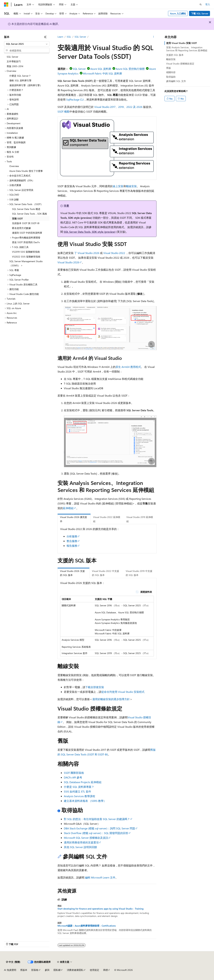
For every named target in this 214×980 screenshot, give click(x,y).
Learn (60, 37)
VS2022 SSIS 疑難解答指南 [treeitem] (26, 257)
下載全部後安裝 (95, 687)
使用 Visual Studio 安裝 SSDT (182, 43)
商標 (105, 970)
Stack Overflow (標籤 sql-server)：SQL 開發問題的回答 (96, 833)
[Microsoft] (6, 5)
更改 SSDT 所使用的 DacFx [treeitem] (26, 242)
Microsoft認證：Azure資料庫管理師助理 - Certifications (87, 926)
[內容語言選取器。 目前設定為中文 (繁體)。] (13, 962)
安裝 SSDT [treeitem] (17, 218)
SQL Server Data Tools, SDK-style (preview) (90, 232)
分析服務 (72, 536)
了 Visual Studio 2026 (87, 253)
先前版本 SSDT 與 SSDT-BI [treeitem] (26, 223)
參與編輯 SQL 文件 (176, 81)
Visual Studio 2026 (68, 262)
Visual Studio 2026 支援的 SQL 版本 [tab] (72, 573)
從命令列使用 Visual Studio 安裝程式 (123, 692)
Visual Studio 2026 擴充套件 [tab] (74, 519)
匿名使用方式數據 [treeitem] (21, 228)
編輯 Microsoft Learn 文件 (100, 877)
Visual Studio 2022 (114, 253)
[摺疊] (45, 37)
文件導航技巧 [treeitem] (14, 61)
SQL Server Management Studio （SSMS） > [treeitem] (26, 263)
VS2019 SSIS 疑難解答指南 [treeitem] (26, 252)
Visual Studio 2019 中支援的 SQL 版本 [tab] (139, 573)
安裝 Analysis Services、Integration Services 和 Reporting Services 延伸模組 (187, 49)
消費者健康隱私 (75, 970)
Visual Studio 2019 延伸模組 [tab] (140, 519)
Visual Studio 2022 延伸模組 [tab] (107, 519)
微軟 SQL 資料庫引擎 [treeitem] (20, 80)
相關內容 (171, 72)
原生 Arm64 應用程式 (128, 367)
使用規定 (94, 970)
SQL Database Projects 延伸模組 (83, 782)
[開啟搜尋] (201, 5)
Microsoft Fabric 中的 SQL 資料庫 (102, 73)
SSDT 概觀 (64, 111)
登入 (208, 4)
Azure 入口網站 (178, 13)
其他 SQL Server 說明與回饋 (80, 847)
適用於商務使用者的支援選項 (81, 842)
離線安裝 (131, 186)
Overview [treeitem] (14, 166)
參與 (47, 970)
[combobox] (27, 44)
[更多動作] (154, 37)
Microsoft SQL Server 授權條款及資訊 (86, 838)
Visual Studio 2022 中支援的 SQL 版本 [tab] (105, 573)
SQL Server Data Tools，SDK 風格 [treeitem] (30, 214)
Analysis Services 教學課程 (79, 796)
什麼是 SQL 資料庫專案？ (79, 787)
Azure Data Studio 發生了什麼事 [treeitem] (26, 171)
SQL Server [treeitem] (12, 57)
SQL (69, 37)
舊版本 (24, 970)
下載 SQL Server (200, 13)
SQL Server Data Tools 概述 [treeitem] (26, 209)
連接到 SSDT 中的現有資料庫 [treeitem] (27, 233)
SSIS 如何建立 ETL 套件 (77, 791)
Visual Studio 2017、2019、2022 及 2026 (118, 107)
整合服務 (72, 541)
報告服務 (72, 546)
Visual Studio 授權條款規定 (180, 64)
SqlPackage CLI (75, 99)
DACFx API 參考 (73, 777)
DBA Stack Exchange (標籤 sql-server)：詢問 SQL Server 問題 (99, 828)
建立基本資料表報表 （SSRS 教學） (85, 801)
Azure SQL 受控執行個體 (130, 69)
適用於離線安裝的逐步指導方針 (111, 699)
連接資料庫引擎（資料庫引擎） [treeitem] (26, 85)
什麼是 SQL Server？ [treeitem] (20, 76)
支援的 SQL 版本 (175, 55)
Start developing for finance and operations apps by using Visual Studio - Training (100, 909)
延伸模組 (68, 508)
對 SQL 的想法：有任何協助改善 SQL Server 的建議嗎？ (97, 819)
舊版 (169, 68)
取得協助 (171, 77)
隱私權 (57, 970)
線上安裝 (118, 186)
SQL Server (80, 37)
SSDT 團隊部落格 (74, 773)
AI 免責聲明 (10, 970)
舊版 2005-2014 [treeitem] (15, 66)
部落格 (35, 970)
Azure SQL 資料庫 (101, 69)
